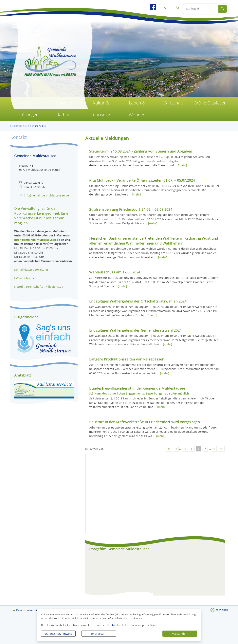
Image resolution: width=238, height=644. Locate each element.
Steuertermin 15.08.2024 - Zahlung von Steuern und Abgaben (141, 151)
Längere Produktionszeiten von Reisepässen (127, 359)
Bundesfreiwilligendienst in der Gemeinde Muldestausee (137, 388)
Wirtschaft (173, 103)
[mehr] (182, 165)
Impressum (99, 634)
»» (221, 449)
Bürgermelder (26, 317)
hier (113, 625)
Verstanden (180, 634)
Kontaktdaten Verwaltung (31, 270)
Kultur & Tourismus (101, 109)
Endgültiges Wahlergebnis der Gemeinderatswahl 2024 (135, 330)
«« (169, 449)
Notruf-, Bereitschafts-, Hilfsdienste (38, 287)
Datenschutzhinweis (58, 634)
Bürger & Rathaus (64, 109)
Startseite (40, 126)
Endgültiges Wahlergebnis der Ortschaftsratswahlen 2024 (138, 301)
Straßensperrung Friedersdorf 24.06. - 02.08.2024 (131, 209)
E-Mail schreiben (25, 278)
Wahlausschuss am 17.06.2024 (115, 272)
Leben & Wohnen (137, 109)
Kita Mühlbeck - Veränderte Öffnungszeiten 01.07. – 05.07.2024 (142, 180)
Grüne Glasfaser (210, 103)
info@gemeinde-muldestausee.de (46, 195)
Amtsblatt (23, 375)
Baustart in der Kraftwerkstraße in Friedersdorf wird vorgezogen (145, 422)
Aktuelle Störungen (28, 109)
